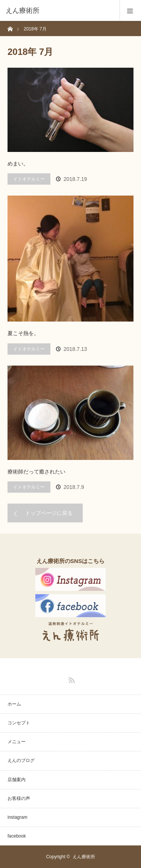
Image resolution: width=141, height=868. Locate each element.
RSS (71, 679)
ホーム (14, 704)
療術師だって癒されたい (36, 472)
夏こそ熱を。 (23, 333)
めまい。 (18, 164)
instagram (17, 817)
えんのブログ (21, 760)
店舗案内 (17, 780)
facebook (17, 836)
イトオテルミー (29, 179)
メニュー (17, 742)
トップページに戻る (49, 513)
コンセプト (19, 723)
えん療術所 (84, 857)
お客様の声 (19, 798)
